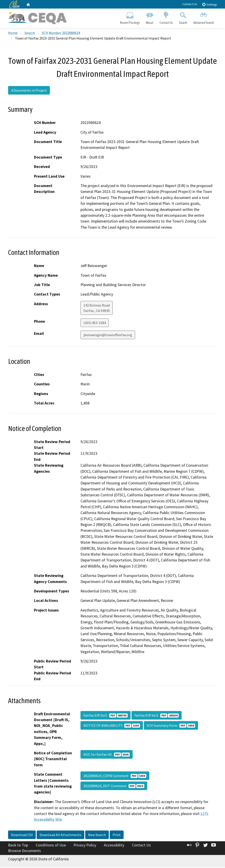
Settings (209, 4)
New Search (97, 835)
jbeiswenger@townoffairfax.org (108, 335)
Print (117, 835)
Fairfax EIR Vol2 (157, 716)
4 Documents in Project (29, 91)
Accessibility (114, 846)
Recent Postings (130, 17)
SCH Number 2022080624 (61, 33)
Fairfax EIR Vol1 (106, 716)
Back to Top (18, 846)
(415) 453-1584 (95, 323)
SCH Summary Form (171, 726)
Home (13, 33)
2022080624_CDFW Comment (115, 776)
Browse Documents (25, 851)
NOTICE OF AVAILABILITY (112, 726)
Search (183, 17)
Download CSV (22, 835)
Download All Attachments (60, 835)
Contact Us (190, 4)
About (150, 17)
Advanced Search (204, 17)
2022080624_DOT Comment (114, 786)
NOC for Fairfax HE (107, 755)
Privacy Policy (85, 846)
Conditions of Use (51, 846)
